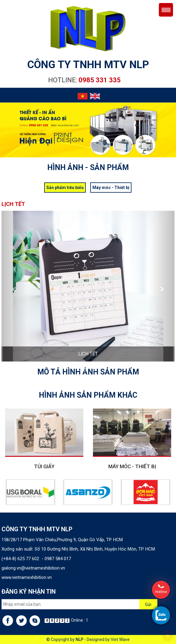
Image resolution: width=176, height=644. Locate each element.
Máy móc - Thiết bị (111, 188)
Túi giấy (44, 466)
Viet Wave (120, 639)
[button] (14, 286)
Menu (166, 10)
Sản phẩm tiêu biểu (65, 188)
